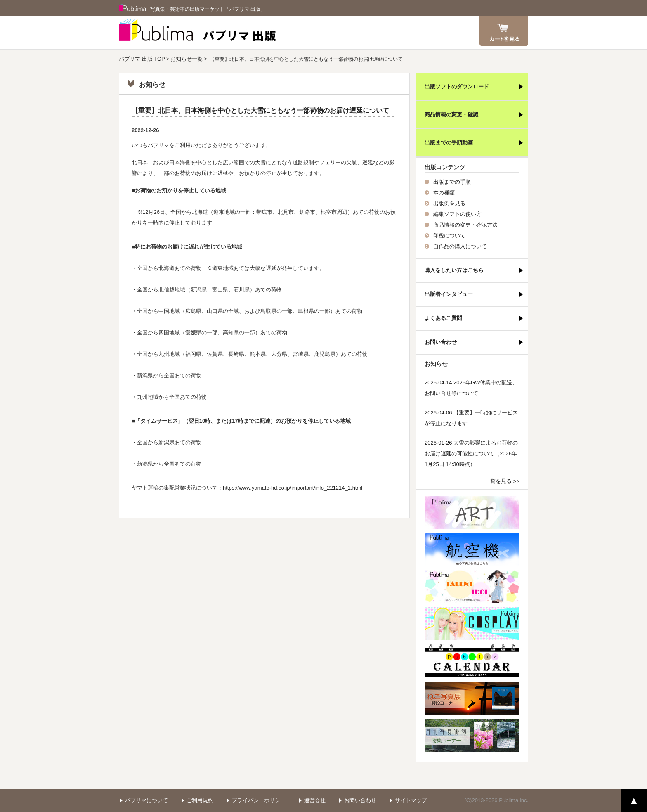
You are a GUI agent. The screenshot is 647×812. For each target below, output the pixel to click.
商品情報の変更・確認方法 (465, 225)
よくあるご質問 (443, 318)
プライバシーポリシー (259, 800)
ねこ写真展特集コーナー (472, 698)
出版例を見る (449, 203)
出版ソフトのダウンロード (457, 86)
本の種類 (444, 193)
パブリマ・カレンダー (472, 661)
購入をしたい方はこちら (454, 270)
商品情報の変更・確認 (451, 115)
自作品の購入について (460, 246)
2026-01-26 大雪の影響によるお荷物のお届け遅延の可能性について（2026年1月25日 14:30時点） (471, 453)
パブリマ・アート (472, 512)
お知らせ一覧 (187, 59)
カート (504, 31)
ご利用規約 (200, 800)
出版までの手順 (452, 182)
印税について (449, 236)
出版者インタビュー (449, 294)
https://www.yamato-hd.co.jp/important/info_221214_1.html (293, 488)
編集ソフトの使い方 (457, 214)
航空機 (472, 549)
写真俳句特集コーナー (472, 735)
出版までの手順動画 (449, 143)
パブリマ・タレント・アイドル (472, 587)
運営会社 (315, 800)
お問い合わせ (441, 342)
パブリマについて (146, 800)
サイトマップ (411, 800)
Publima (132, 8)
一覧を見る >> (502, 481)
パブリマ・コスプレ (472, 624)
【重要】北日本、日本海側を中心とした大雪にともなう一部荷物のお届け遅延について (260, 110)
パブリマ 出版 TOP (142, 59)
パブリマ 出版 (198, 33)
